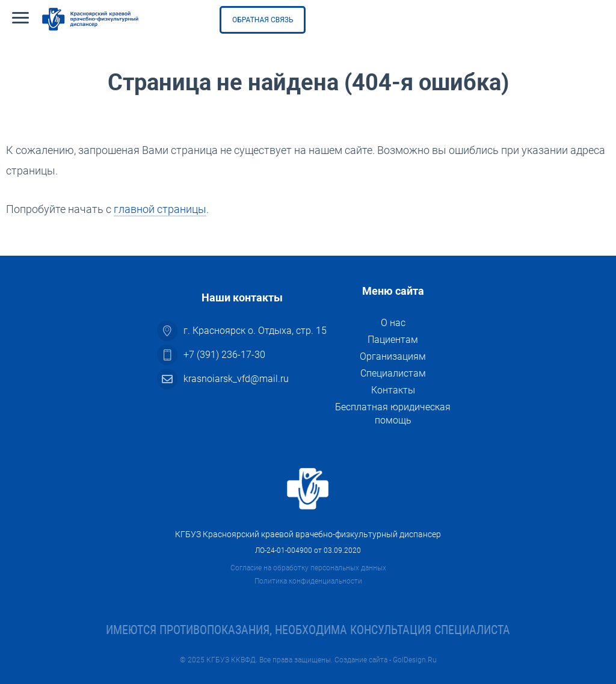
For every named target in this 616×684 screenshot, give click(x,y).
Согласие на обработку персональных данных (308, 568)
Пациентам (393, 340)
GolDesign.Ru (415, 660)
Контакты (393, 390)
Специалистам (393, 373)
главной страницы (160, 209)
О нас (393, 323)
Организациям (393, 356)
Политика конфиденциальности (308, 581)
